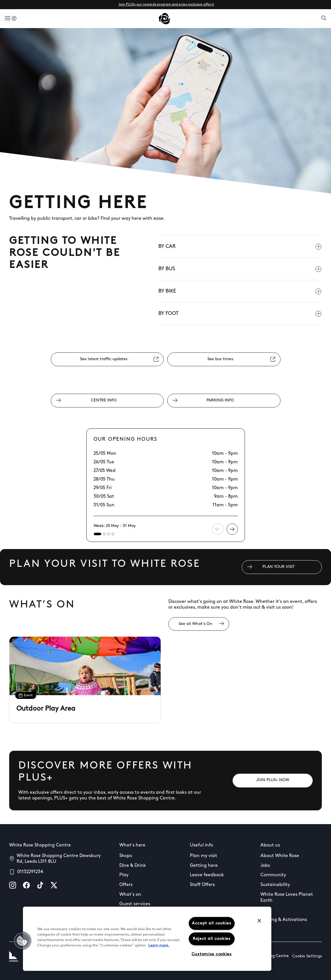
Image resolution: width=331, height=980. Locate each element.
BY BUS (240, 269)
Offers (126, 885)
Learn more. (159, 945)
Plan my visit (204, 856)
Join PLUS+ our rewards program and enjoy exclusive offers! (166, 5)
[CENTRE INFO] (107, 401)
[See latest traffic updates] (107, 359)
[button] (22, 941)
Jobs (265, 866)
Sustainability (275, 885)
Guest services (135, 904)
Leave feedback (207, 875)
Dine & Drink (133, 866)
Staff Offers (202, 885)
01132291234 (30, 872)
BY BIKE (240, 291)
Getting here (204, 866)
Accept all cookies (212, 923)
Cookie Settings (307, 956)
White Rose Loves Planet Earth (287, 898)
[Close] (259, 921)
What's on (130, 895)
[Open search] (324, 19)
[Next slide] (232, 529)
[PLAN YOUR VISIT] (282, 567)
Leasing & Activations (284, 920)
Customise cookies (212, 954)
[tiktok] (40, 885)
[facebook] (26, 885)
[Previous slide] (218, 529)
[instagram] (13, 885)
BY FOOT (240, 314)
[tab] (98, 534)
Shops (126, 856)
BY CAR (240, 247)
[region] (147, 939)
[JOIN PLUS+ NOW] (273, 781)
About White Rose (280, 856)
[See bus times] (224, 359)
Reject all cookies (212, 939)
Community (273, 875)
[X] (54, 885)
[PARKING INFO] (224, 401)
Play (124, 875)
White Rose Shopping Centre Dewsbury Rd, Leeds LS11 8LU (59, 859)
